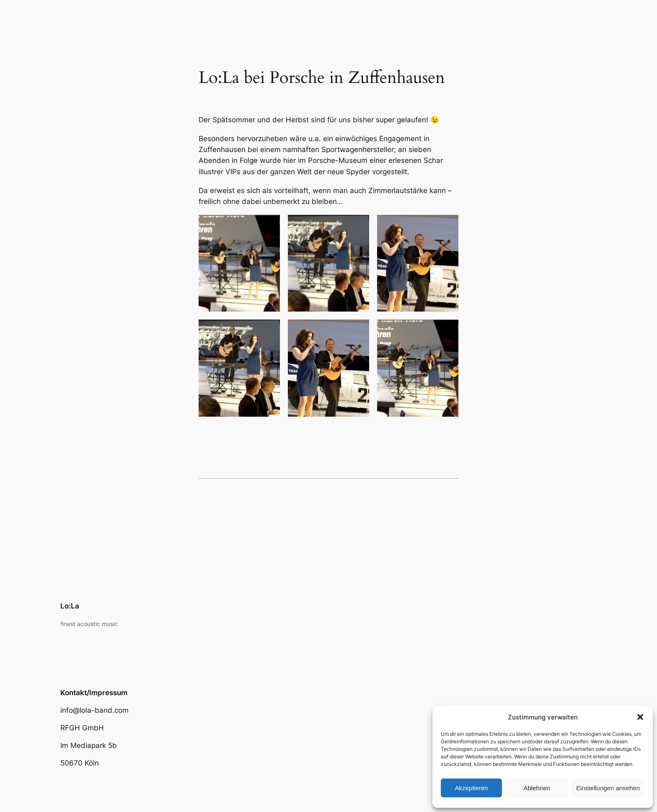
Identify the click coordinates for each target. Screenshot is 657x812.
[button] (640, 717)
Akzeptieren (471, 788)
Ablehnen (537, 788)
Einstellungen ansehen (608, 788)
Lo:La (70, 606)
